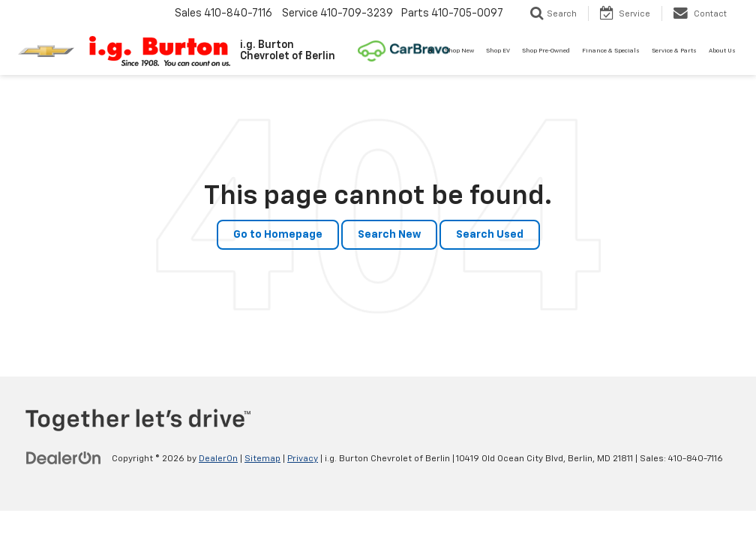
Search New (389, 235)
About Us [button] (722, 51)
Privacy (303, 459)
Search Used (490, 235)
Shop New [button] (459, 51)
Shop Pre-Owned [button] (546, 51)
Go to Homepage (278, 235)
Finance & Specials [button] (611, 51)
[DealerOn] (64, 458)
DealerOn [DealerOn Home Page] (218, 459)
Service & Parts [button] (674, 51)
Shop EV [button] (498, 51)
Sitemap (262, 459)
